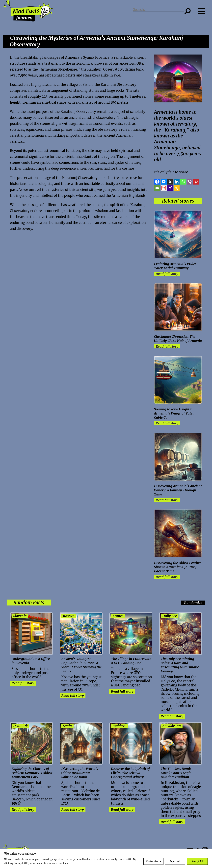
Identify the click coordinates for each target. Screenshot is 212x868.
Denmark (20, 726)
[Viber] (190, 182)
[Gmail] (164, 188)
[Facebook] (157, 182)
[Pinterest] (196, 182)
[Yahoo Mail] (170, 188)
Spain (67, 726)
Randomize (193, 603)
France (118, 616)
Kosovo (69, 616)
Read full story (167, 274)
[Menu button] (203, 11)
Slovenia (20, 616)
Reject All (175, 861)
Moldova (120, 726)
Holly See (170, 616)
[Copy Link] (177, 188)
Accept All (197, 861)
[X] (170, 182)
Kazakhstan (172, 726)
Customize (152, 861)
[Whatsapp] (183, 182)
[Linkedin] (177, 182)
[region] (106, 858)
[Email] (157, 188)
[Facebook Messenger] (164, 182)
